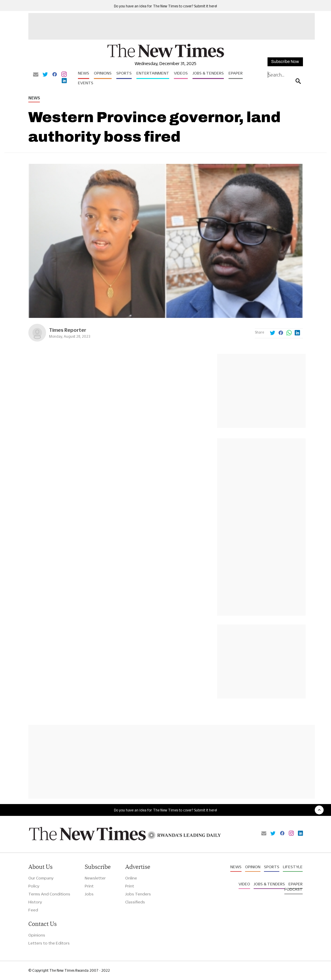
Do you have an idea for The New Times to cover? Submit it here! (165, 6)
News (84, 73)
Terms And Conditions (49, 894)
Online (131, 878)
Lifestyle (293, 867)
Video (244, 884)
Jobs (89, 894)
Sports (124, 73)
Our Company (41, 878)
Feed (33, 910)
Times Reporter (68, 330)
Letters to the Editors (49, 943)
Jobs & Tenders (208, 73)
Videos (181, 73)
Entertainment (153, 73)
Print (89, 886)
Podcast (294, 889)
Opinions (103, 73)
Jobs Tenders (138, 894)
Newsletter (95, 878)
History (35, 902)
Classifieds (135, 902)
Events (86, 83)
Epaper (236, 73)
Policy (34, 886)
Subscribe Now (285, 62)
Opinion (253, 867)
